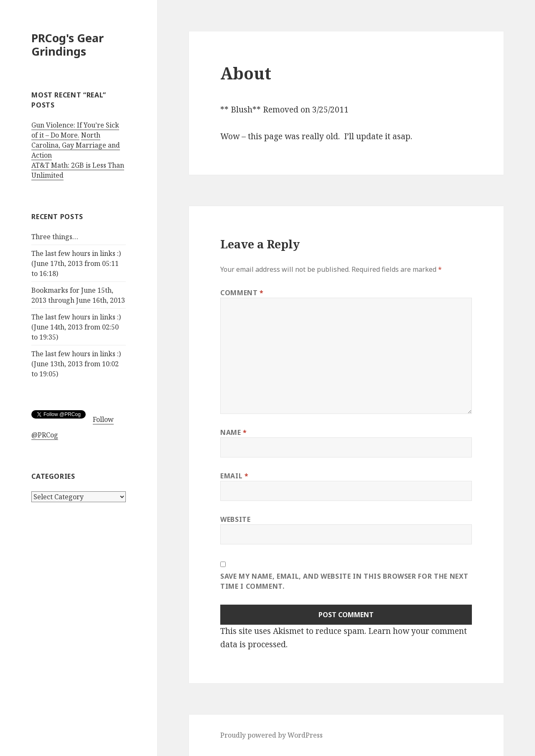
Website (235, 519)
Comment (242, 293)
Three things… (55, 237)
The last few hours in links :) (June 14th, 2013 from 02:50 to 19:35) (76, 327)
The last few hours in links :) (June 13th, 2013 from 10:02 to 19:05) (76, 364)
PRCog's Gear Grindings (68, 45)
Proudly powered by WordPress (271, 735)
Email (234, 476)
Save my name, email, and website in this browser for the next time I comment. (344, 581)
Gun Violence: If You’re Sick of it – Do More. (75, 130)
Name (234, 432)
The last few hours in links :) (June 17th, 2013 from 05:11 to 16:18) (76, 263)
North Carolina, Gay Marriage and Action (76, 145)
